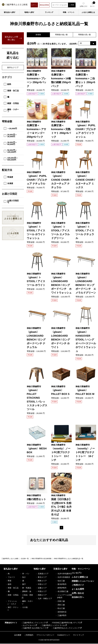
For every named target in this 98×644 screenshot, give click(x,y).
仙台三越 (60, 581)
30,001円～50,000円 (10, 143)
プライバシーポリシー (45, 635)
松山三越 (60, 609)
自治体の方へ (78, 598)
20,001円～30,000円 (10, 136)
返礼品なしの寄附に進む (11, 38)
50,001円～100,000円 (10, 151)
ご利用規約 (29, 635)
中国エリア (41, 592)
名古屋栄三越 (62, 592)
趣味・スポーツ (11, 110)
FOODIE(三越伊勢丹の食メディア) (65, 623)
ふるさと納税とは (80, 577)
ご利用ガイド (78, 585)
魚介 (23, 578)
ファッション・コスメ (11, 603)
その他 (24, 608)
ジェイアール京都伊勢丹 (64, 597)
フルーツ (10, 578)
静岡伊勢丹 (61, 588)
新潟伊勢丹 (61, 585)
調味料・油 (26, 592)
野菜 (8, 581)
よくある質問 (78, 589)
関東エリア (41, 581)
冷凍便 (8, 183)
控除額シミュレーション (83, 581)
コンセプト (77, 573)
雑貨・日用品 (11, 103)
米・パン (25, 574)
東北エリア (41, 578)
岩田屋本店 (61, 612)
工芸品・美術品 (26, 597)
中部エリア (41, 585)
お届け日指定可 (11, 201)
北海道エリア (42, 574)
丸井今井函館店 (63, 578)
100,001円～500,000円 (11, 159)
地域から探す (29, 12)
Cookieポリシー (64, 635)
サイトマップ (78, 635)
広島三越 (60, 602)
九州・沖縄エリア (44, 599)
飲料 (7, 84)
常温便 (8, 177)
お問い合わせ (78, 593)
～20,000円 (10, 128)
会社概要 (18, 635)
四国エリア (41, 595)
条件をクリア (13, 67)
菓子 (23, 585)
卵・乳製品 (26, 588)
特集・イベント (69, 12)
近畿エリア (41, 588)
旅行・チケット (12, 609)
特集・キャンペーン (81, 569)
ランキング (49, 12)
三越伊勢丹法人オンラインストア (65, 628)
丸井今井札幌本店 (64, 574)
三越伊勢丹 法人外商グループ (33, 628)
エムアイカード (28, 626)
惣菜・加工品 (11, 91)
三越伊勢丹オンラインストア (33, 623)
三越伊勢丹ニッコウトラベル (52, 626)
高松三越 (60, 605)
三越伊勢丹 (61, 616)
